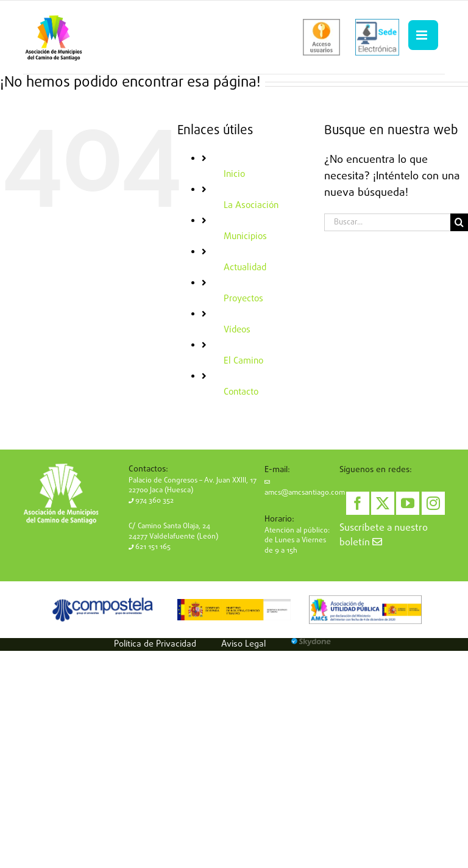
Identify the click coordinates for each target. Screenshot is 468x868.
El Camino (243, 361)
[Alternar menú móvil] (423, 35)
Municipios (245, 237)
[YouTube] (408, 503)
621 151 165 (150, 547)
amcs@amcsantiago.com (305, 489)
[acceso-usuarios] (321, 37)
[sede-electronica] (377, 37)
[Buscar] (459, 222)
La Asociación (251, 206)
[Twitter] (383, 503)
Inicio (234, 174)
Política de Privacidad (155, 644)
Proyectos (243, 299)
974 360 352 (151, 501)
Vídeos (237, 330)
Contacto (241, 392)
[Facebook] (358, 503)
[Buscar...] (387, 222)
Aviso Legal (243, 644)
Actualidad (245, 268)
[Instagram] (433, 503)
